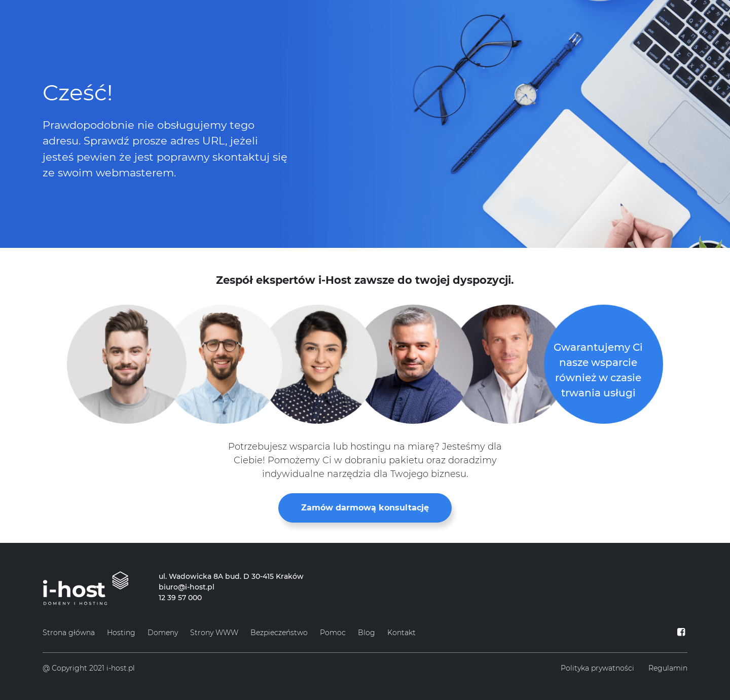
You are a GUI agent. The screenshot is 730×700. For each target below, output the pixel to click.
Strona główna (69, 633)
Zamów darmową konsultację (365, 508)
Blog (367, 633)
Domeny (163, 633)
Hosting (121, 633)
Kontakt (401, 633)
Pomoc (333, 633)
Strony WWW (214, 633)
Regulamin (668, 668)
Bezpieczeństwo (279, 633)
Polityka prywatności (597, 668)
